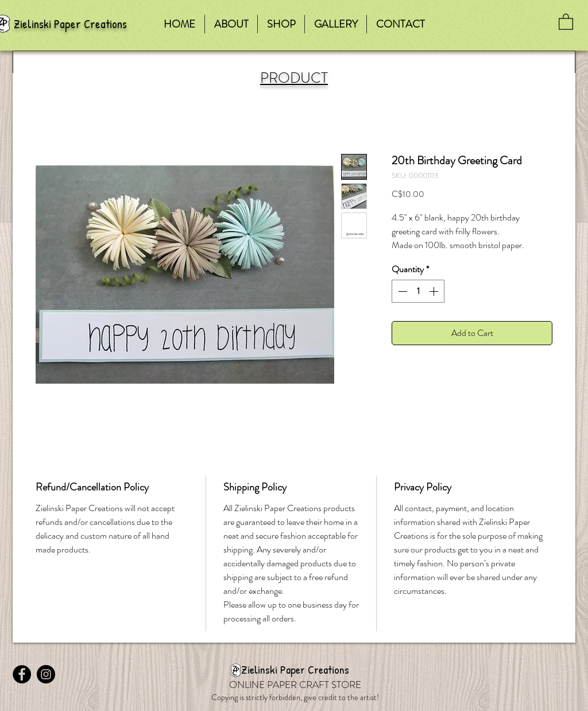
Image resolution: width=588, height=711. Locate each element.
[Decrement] (401, 291)
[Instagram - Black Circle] (46, 674)
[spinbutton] (418, 291)
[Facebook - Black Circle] (22, 674)
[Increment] (435, 291)
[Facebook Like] (84, 654)
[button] (566, 21)
